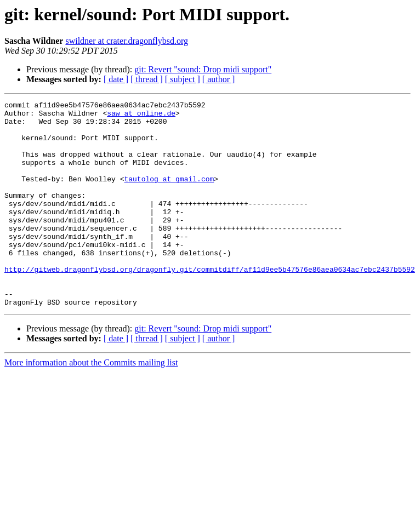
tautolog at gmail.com (169, 195)
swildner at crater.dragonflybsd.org (127, 41)
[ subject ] (183, 79)
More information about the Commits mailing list (91, 404)
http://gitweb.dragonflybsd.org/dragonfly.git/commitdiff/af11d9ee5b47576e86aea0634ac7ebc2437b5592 (210, 304)
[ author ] (219, 79)
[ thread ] (147, 79)
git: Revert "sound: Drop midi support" (203, 69)
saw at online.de (141, 116)
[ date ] (116, 79)
